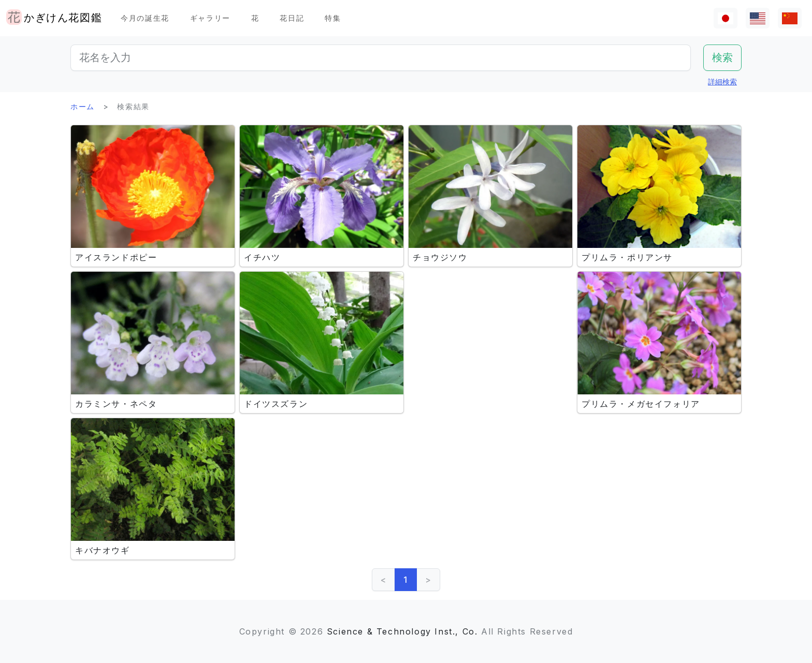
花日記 (292, 18)
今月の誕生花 (145, 18)
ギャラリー (210, 18)
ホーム (83, 106)
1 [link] (406, 580)
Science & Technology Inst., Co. (402, 631)
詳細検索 (722, 82)
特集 (333, 18)
